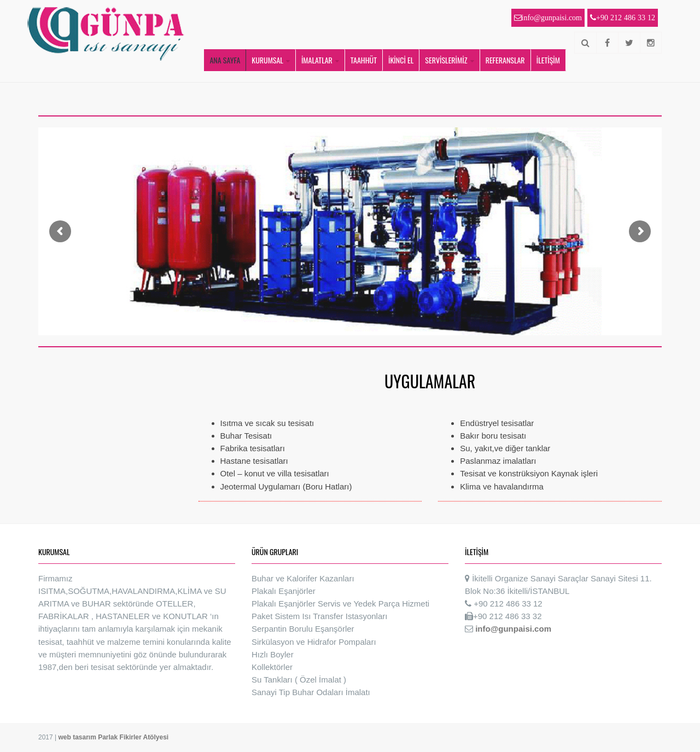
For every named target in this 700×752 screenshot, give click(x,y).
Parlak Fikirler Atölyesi (133, 737)
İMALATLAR (317, 60)
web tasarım (78, 737)
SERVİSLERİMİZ (446, 60)
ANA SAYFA (225, 60)
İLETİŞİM (548, 60)
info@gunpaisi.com (513, 629)
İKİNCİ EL (401, 60)
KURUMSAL (267, 60)
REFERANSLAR (505, 60)
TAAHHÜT (364, 60)
